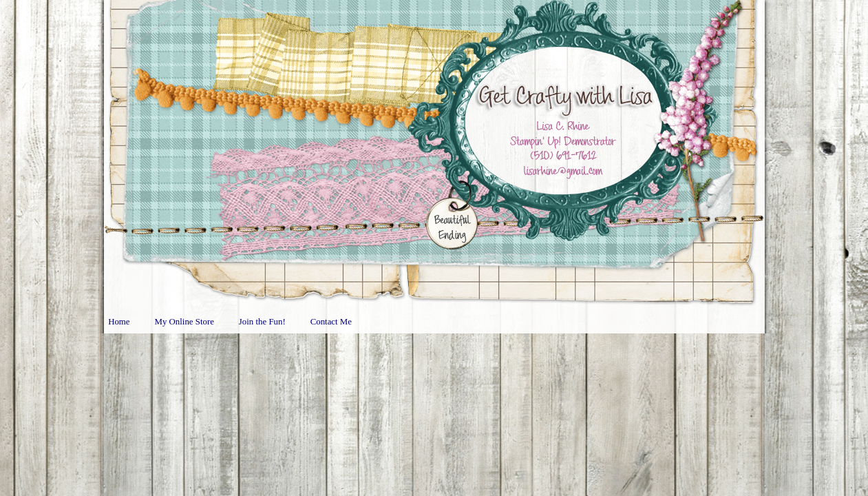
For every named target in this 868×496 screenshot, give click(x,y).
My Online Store (184, 322)
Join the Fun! (262, 322)
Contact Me (331, 322)
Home (119, 322)
